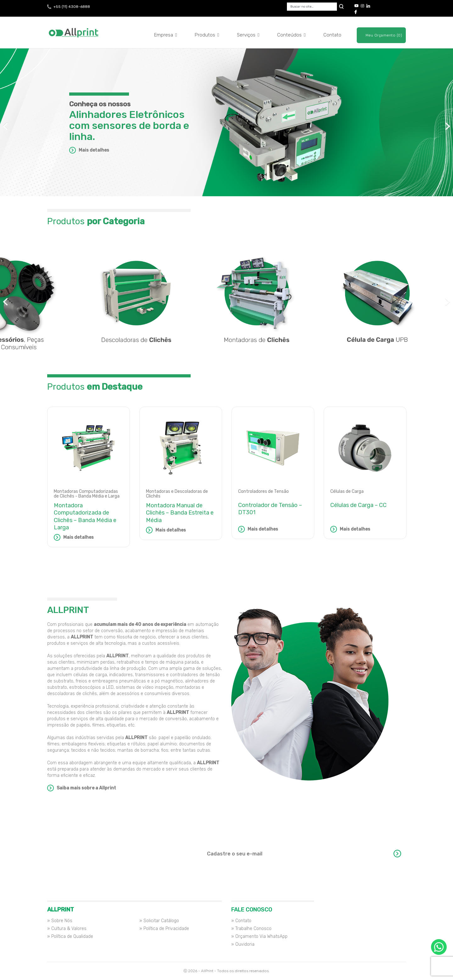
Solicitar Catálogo (161, 921)
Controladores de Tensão (263, 491)
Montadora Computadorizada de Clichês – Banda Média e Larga (85, 516)
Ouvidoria (245, 944)
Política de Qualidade (72, 936)
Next (447, 126)
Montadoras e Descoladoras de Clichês (177, 494)
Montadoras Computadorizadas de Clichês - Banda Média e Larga (87, 494)
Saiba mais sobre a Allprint (86, 788)
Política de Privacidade (166, 929)
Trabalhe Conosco (253, 929)
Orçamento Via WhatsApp (261, 936)
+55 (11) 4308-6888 (72, 7)
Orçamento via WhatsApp (439, 947)
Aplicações (226, 185)
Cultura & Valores (69, 929)
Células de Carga (347, 491)
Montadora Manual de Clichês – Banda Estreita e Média (180, 513)
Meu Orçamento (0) (384, 35)
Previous (6, 126)
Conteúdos (291, 35)
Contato (332, 35)
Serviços (248, 35)
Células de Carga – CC (358, 505)
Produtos (207, 35)
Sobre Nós (62, 921)
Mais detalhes (94, 150)
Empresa (166, 35)
